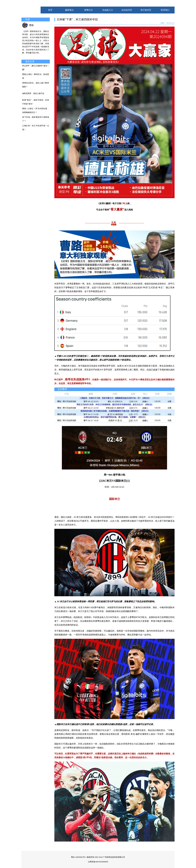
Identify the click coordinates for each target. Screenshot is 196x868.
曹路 (31, 25)
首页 (50, 10)
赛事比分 (89, 10)
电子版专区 (146, 10)
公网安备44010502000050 (98, 862)
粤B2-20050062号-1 (79, 857)
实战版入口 (108, 10)
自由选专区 (127, 10)
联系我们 (165, 10)
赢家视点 (69, 10)
